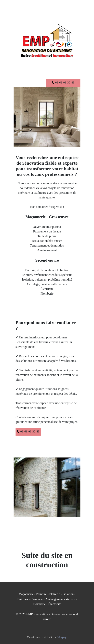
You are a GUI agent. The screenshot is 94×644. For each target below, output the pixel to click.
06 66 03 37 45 (28, 432)
